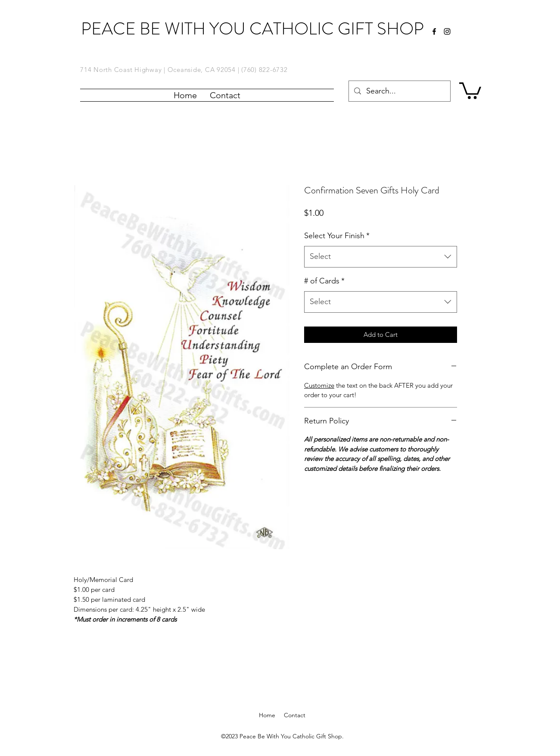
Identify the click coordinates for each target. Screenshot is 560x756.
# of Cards (324, 281)
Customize (319, 385)
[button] (470, 90)
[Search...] (399, 91)
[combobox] (381, 257)
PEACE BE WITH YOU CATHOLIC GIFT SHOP (252, 29)
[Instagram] (447, 31)
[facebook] (434, 31)
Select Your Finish (337, 236)
